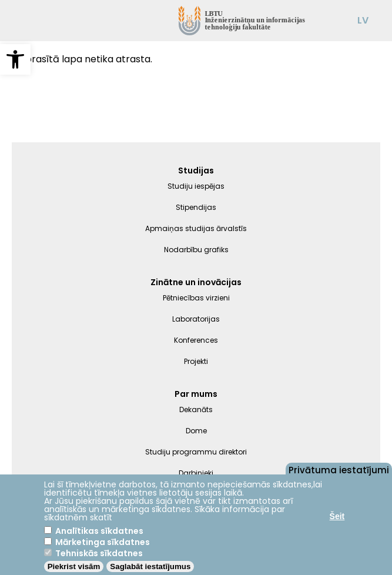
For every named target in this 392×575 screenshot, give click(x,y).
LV (363, 21)
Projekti (196, 361)
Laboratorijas (196, 319)
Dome (196, 431)
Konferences (196, 340)
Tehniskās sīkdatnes (99, 553)
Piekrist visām (74, 566)
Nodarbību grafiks (196, 250)
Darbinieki (196, 473)
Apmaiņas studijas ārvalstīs (196, 228)
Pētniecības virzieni (196, 298)
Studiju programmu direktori (196, 452)
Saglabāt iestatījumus (150, 566)
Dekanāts (196, 409)
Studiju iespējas (196, 186)
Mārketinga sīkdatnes (103, 542)
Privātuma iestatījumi (339, 469)
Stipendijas (196, 207)
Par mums (196, 394)
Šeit (337, 516)
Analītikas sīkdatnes (99, 531)
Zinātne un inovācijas (196, 282)
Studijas (196, 171)
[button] (15, 59)
